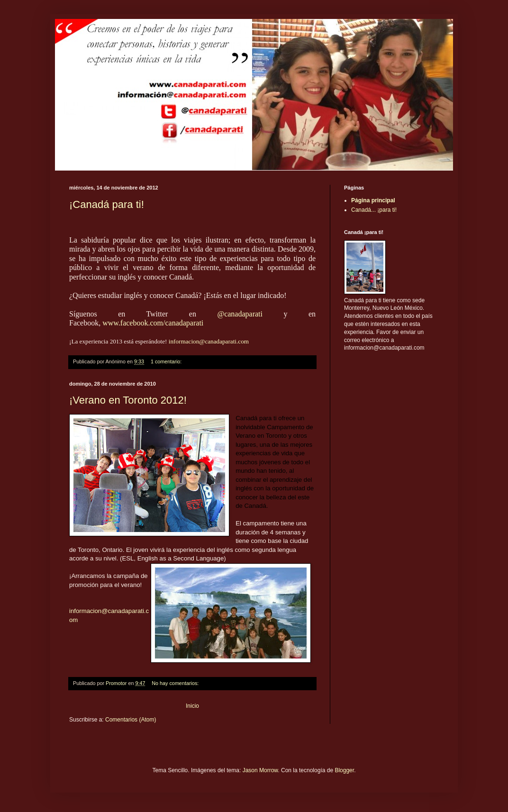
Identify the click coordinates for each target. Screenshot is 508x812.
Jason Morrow (260, 770)
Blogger (344, 770)
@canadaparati (240, 314)
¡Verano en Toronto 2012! (128, 400)
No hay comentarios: (176, 683)
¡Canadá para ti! (107, 204)
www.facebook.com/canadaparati (153, 323)
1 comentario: (167, 361)
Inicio (192, 706)
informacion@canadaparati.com (209, 341)
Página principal (373, 200)
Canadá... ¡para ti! (374, 210)
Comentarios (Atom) (131, 720)
